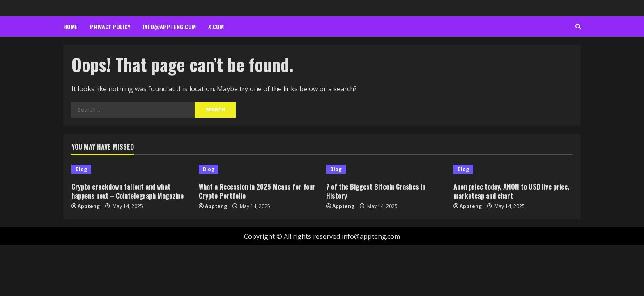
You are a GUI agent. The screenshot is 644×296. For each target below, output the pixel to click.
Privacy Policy (110, 27)
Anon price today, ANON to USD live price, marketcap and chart (505, 191)
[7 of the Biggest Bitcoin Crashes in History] (386, 169)
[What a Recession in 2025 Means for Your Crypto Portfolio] (258, 169)
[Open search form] (578, 27)
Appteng (89, 206)
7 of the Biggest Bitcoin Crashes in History (378, 191)
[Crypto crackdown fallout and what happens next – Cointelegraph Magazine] (131, 169)
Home (70, 27)
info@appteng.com (169, 27)
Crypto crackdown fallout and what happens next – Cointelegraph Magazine (131, 191)
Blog (81, 169)
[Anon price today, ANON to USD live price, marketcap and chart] (513, 169)
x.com (216, 27)
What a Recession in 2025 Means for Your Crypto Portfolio (252, 191)
